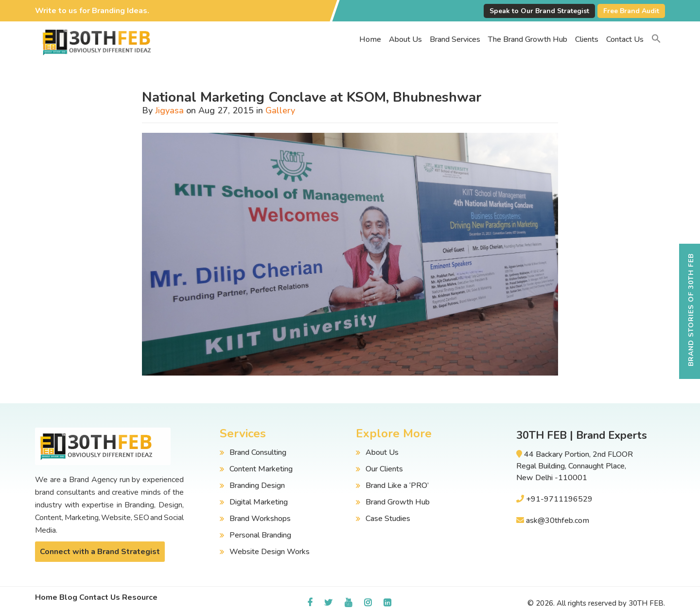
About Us (405, 39)
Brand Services (455, 39)
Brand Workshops (260, 519)
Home (370, 39)
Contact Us (625, 39)
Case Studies (388, 519)
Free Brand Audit (631, 11)
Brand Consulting (258, 452)
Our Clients (384, 469)
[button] (656, 39)
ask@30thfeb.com (558, 521)
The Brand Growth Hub (528, 39)
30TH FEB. (647, 603)
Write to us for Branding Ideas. (92, 11)
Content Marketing (261, 469)
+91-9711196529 (559, 499)
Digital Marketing (259, 502)
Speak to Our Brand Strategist (539, 11)
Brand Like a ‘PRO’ (397, 485)
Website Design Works (270, 552)
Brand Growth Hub (398, 502)
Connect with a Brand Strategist (100, 552)
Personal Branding (260, 535)
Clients (587, 39)
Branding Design (257, 485)
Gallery (280, 110)
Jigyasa (169, 110)
